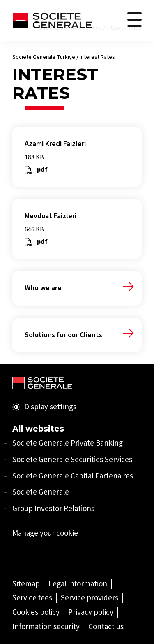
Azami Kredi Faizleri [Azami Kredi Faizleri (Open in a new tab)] (55, 144)
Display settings (44, 407)
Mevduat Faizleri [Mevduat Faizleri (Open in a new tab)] (51, 216)
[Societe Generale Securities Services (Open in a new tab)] (72, 459)
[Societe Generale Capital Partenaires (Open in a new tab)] (73, 476)
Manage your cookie (45, 533)
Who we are (43, 288)
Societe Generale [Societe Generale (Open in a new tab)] (41, 492)
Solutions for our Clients (63, 335)
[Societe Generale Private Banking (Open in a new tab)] (68, 443)
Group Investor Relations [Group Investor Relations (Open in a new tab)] (53, 508)
